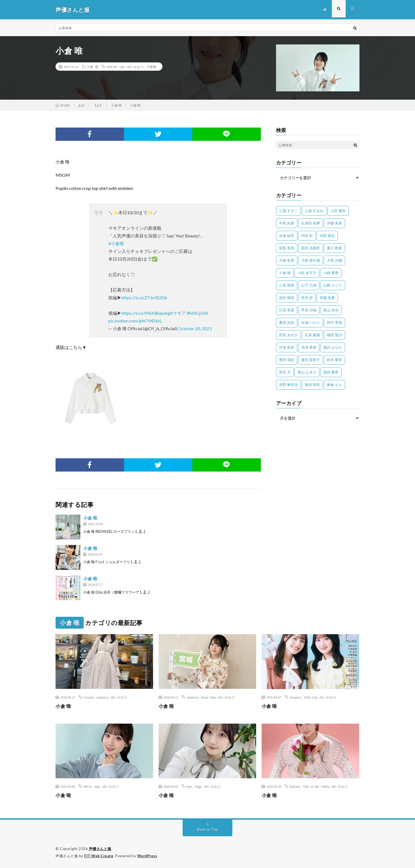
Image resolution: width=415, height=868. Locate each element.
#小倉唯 (116, 243)
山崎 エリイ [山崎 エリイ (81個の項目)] (333, 285)
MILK (88, 786)
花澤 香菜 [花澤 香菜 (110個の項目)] (309, 347)
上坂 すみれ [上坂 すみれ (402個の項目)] (314, 211)
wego (198, 786)
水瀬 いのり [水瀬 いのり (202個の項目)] (311, 322)
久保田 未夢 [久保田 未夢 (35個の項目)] (311, 223)
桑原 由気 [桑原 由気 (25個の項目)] (287, 322)
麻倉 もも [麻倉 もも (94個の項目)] (334, 385)
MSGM (112, 67)
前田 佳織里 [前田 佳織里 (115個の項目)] (311, 248)
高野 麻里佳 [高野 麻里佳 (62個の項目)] (288, 385)
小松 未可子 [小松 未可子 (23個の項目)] (307, 273)
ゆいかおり (136, 67)
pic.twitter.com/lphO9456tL (135, 321)
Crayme (89, 697)
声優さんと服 (100, 849)
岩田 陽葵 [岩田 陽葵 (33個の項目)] (287, 298)
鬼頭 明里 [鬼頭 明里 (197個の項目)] (312, 385)
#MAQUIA (197, 313)
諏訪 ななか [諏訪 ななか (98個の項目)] (333, 347)
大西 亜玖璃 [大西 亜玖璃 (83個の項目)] (311, 260)
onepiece (102, 697)
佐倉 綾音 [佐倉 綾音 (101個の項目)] (287, 235)
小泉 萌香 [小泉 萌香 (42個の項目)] (287, 285)
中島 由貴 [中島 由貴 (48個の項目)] (287, 223)
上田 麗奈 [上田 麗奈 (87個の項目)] (338, 211)
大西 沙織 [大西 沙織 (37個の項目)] (334, 260)
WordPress (149, 856)
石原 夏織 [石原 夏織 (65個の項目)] (312, 335)
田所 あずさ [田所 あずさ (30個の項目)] (288, 335)
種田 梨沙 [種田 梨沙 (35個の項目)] (334, 335)
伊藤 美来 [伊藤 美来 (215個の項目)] (334, 223)
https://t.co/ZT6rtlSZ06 (144, 297)
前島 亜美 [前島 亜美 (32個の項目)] (287, 248)
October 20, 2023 (195, 328)
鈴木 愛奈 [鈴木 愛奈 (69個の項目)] (334, 360)
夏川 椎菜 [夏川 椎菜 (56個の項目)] (334, 248)
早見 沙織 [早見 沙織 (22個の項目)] (309, 310)
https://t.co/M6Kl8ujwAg (146, 313)
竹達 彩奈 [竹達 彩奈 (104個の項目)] (287, 347)
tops (122, 67)
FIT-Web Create (99, 856)
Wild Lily (311, 697)
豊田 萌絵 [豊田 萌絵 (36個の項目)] (287, 360)
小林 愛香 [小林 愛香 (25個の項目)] (331, 273)
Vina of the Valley (316, 786)
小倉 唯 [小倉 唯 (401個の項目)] (285, 273)
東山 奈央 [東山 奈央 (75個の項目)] (331, 310)
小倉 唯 (93, 67)
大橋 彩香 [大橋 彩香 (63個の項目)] (287, 260)
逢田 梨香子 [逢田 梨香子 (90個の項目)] (311, 360)
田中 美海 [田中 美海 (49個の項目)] (334, 322)
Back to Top (208, 829)
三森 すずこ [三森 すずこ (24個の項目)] (288, 211)
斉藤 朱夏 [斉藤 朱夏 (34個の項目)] (327, 298)
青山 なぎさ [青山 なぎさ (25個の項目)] (307, 372)
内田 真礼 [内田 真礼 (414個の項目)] (327, 235)
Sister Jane (208, 697)
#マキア (178, 313)
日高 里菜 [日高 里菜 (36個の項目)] (287, 310)
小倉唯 (151, 67)
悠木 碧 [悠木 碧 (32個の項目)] (307, 298)
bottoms (295, 786)
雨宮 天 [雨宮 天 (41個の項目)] (285, 372)
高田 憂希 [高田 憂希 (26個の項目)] (331, 372)
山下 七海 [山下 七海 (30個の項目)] (309, 285)
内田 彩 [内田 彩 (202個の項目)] (307, 235)
